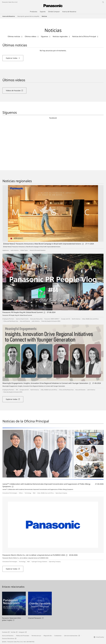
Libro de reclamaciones (72, 636)
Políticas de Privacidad (22, 636)
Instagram (23, 632)
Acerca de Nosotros (9, 16)
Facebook (6, 632)
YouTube (14, 632)
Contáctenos (58, 636)
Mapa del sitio (48, 636)
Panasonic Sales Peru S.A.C (10, 2)
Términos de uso (36, 636)
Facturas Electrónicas (9, 638)
